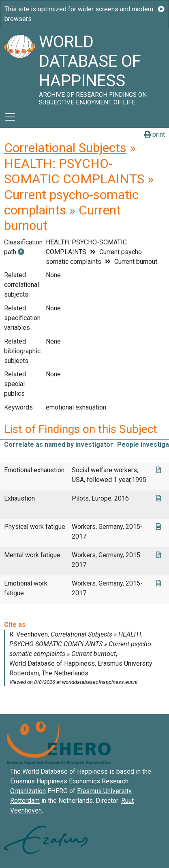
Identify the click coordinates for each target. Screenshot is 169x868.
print (155, 135)
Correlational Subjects (65, 148)
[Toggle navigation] (10, 117)
